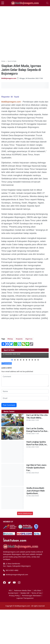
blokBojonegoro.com (9, 78)
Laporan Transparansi (25, 598)
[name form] (25, 391)
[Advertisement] (25, 32)
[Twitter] (10, 582)
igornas (29, 339)
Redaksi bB (25, 593)
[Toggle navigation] (47, 3)
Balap (11, 339)
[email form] (25, 398)
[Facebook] (5, 582)
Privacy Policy (14, 596)
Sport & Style (12, 61)
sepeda (20, 339)
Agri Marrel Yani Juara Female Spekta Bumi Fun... (36, 468)
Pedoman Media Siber (23, 590)
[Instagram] (19, 582)
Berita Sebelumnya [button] (25, 513)
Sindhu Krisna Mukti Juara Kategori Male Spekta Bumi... (36, 491)
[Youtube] (14, 582)
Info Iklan (37, 590)
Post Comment (9, 405)
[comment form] (25, 380)
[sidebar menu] (3, 3)
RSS (10, 590)
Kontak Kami (13, 593)
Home (3, 61)
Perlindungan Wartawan (31, 596)
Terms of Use (37, 593)
